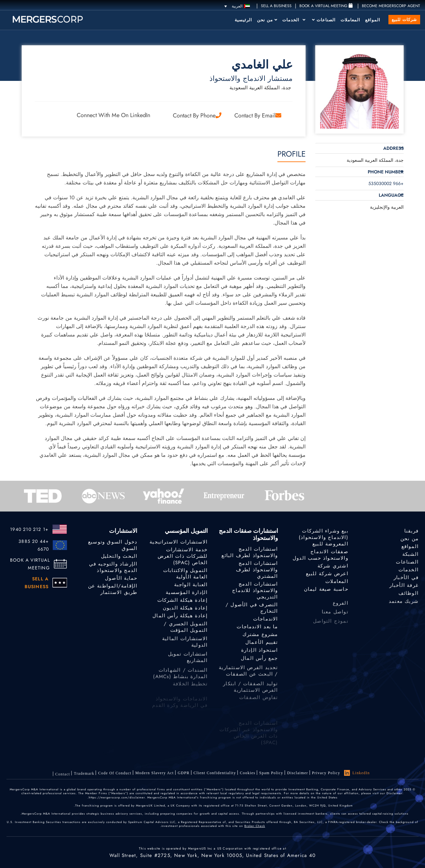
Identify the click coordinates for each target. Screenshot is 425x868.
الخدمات (294, 20)
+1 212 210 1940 (29, 529)
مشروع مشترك (260, 640)
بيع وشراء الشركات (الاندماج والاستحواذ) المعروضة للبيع (324, 537)
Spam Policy (271, 774)
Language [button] (391, 195)
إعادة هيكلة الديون (185, 613)
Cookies (248, 775)
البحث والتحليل (119, 556)
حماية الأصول (121, 579)
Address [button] (393, 148)
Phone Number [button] (386, 172)
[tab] (359, 148)
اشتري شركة (333, 566)
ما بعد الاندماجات (257, 630)
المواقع (373, 20)
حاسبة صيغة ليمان (326, 593)
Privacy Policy (326, 773)
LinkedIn (357, 773)
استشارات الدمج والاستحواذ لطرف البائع (250, 552)
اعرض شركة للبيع (327, 575)
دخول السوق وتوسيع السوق (113, 545)
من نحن (267, 20)
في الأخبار (406, 583)
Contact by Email (258, 115)
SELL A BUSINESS (276, 6)
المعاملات (350, 20)
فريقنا (411, 531)
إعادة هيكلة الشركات (183, 604)
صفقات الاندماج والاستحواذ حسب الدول (320, 555)
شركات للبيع (404, 20)
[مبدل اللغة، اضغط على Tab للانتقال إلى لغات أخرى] (237, 6)
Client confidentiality (215, 777)
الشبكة (410, 555)
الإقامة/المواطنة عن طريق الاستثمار (113, 593)
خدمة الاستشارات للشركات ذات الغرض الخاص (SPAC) (183, 556)
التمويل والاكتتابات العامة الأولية (185, 575)
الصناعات (324, 20)
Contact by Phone (197, 115)
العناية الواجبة (191, 586)
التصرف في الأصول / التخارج (252, 610)
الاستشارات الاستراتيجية (179, 542)
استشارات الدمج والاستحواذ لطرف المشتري (257, 570)
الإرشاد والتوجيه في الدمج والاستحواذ (113, 568)
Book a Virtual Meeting (326, 6)
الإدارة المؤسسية (187, 595)
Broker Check (255, 826)
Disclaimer (298, 774)
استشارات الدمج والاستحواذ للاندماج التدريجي (255, 592)
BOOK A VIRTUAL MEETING (30, 564)
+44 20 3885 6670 (34, 545)
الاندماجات (266, 621)
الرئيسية (243, 20)
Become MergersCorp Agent (391, 6)
